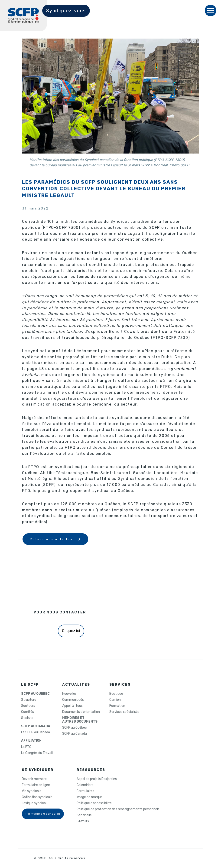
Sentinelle (84, 815)
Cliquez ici (71, 631)
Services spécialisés (124, 712)
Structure (29, 700)
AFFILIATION (31, 741)
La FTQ (26, 747)
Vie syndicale (32, 791)
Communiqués (73, 700)
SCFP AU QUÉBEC (35, 694)
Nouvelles (69, 694)
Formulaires (85, 791)
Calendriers (85, 785)
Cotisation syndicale (37, 797)
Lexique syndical (34, 803)
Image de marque (90, 797)
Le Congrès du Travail (37, 753)
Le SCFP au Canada (36, 732)
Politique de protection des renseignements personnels (118, 809)
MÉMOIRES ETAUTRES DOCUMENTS (80, 720)
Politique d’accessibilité (94, 803)
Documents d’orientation (81, 712)
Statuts (27, 718)
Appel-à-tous (72, 706)
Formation (117, 706)
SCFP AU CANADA (36, 726)
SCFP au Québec (75, 728)
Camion (115, 700)
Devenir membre (34, 779)
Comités (28, 712)
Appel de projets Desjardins (97, 779)
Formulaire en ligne (36, 785)
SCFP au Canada (75, 734)
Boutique (116, 694)
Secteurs (28, 706)
